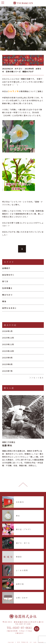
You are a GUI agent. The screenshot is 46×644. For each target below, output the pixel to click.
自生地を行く (8, 275)
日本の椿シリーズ (13, 71)
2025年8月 (7, 364)
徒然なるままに (9, 308)
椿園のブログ (28, 71)
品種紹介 (6, 268)
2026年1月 (7, 331)
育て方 (5, 281)
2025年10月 (8, 351)
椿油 (4, 301)
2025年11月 (8, 344)
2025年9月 (7, 358)
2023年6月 (29, 69)
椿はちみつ (7, 295)
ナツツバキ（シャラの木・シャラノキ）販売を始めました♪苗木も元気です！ (22, 60)
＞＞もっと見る (37, 378)
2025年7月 (7, 371)
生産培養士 (7, 288)
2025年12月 (8, 338)
